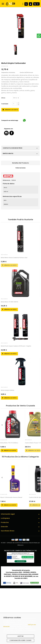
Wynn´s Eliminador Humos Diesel (11, 497)
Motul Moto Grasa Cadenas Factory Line (14, 258)
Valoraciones (21, 168)
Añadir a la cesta (10, 110)
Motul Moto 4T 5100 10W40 (9, 302)
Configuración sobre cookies (20, 640)
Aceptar (21, 636)
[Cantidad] (14, 104)
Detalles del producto (21, 163)
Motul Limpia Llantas (8, 390)
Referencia (7, 180)
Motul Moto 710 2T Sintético (9, 443)
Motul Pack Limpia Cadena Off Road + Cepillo (16, 346)
